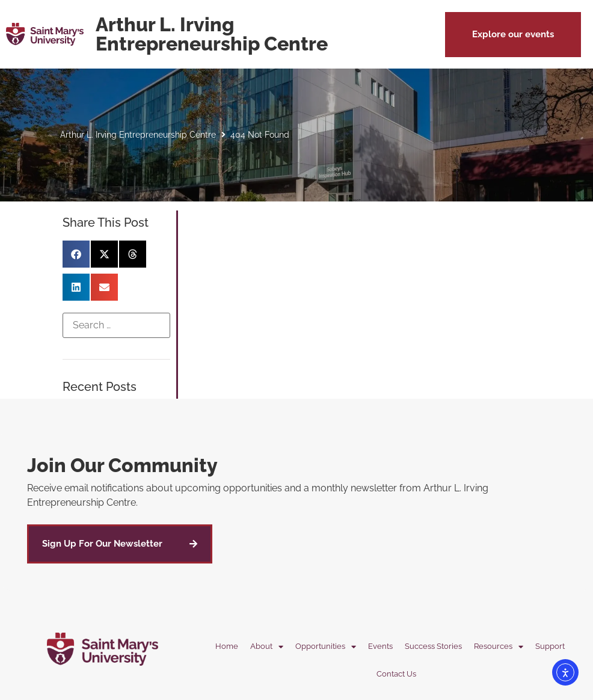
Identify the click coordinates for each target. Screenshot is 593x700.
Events (380, 646)
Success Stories (433, 646)
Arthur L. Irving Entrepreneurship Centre (138, 135)
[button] (513, 35)
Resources (499, 647)
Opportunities (326, 647)
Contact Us (396, 674)
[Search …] (117, 325)
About (267, 647)
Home (227, 646)
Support (550, 646)
